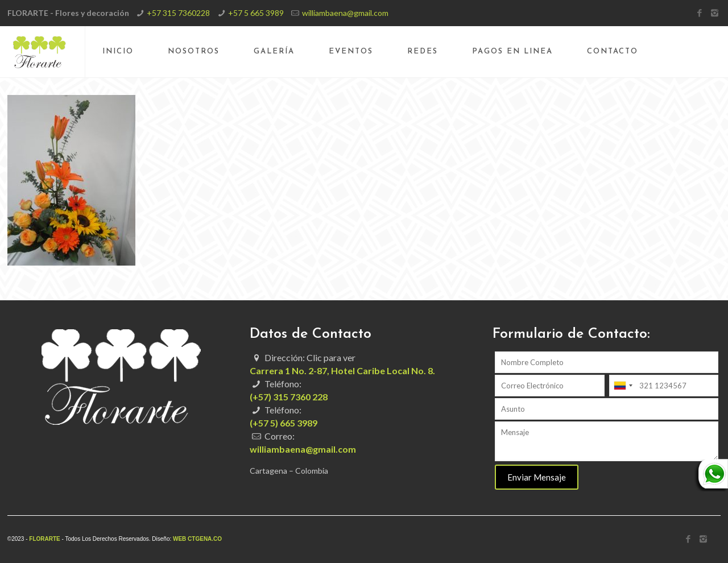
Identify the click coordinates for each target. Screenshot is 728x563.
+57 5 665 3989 (256, 13)
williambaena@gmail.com (345, 13)
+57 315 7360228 (178, 13)
